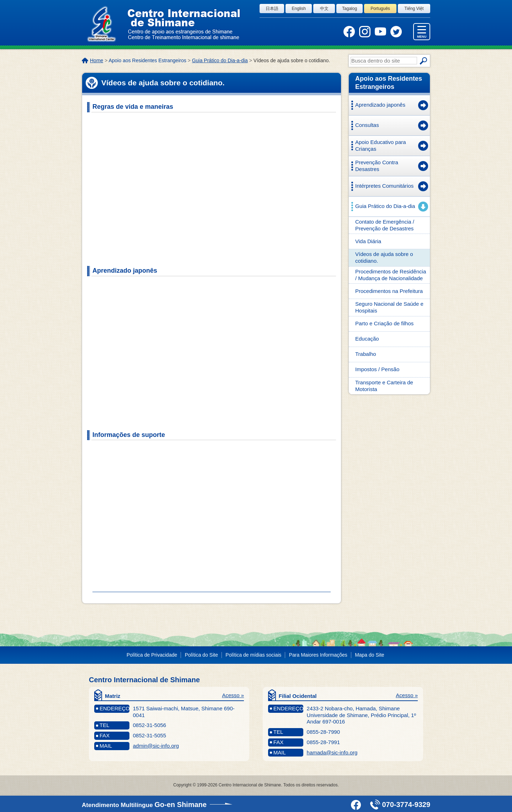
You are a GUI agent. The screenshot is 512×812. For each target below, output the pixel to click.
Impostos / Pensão (377, 369)
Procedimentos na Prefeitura (389, 291)
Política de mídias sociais (253, 655)
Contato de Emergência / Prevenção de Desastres (385, 225)
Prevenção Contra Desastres (377, 166)
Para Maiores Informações (318, 655)
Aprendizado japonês (380, 105)
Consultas (367, 125)
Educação (367, 339)
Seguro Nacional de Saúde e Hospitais (389, 307)
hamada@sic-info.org (332, 752)
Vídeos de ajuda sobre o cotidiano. (384, 257)
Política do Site (201, 655)
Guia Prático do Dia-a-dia (220, 60)
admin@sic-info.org (156, 746)
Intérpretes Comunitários (384, 186)
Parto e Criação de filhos (384, 323)
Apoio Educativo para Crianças (381, 145)
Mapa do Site (369, 655)
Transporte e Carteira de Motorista (384, 386)
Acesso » (233, 695)
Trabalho (366, 354)
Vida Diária (368, 241)
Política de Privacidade (152, 655)
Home (97, 60)
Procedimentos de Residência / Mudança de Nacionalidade (391, 275)
